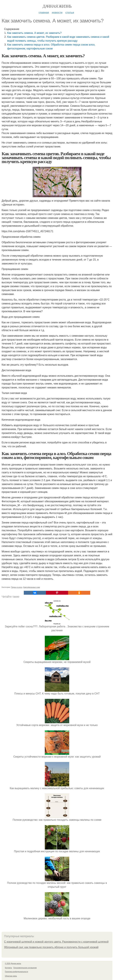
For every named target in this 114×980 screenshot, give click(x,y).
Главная (44, 12)
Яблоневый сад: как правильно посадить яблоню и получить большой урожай (51, 947)
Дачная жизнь (57, 6)
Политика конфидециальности (16, 972)
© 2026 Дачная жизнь (13, 963)
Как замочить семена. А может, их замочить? (34, 33)
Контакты (8, 968)
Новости (57, 12)
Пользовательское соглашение (25, 968)
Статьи (70, 12)
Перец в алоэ (17, 587)
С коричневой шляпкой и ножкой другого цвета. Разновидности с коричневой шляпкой (56, 942)
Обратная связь (11, 976)
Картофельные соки (32, 587)
